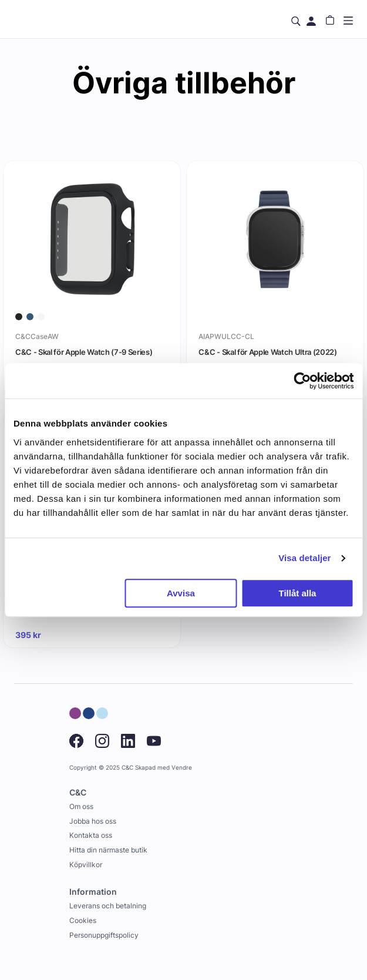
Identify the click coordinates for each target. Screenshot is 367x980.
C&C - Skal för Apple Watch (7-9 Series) (84, 352)
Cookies (83, 920)
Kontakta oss (91, 835)
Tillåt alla (298, 593)
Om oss (81, 806)
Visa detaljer (304, 558)
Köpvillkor (86, 865)
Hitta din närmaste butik (108, 850)
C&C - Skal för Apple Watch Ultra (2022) (267, 352)
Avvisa (181, 593)
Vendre (182, 768)
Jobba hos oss (93, 821)
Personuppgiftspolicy (104, 935)
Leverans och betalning (108, 906)
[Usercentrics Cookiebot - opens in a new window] (302, 381)
